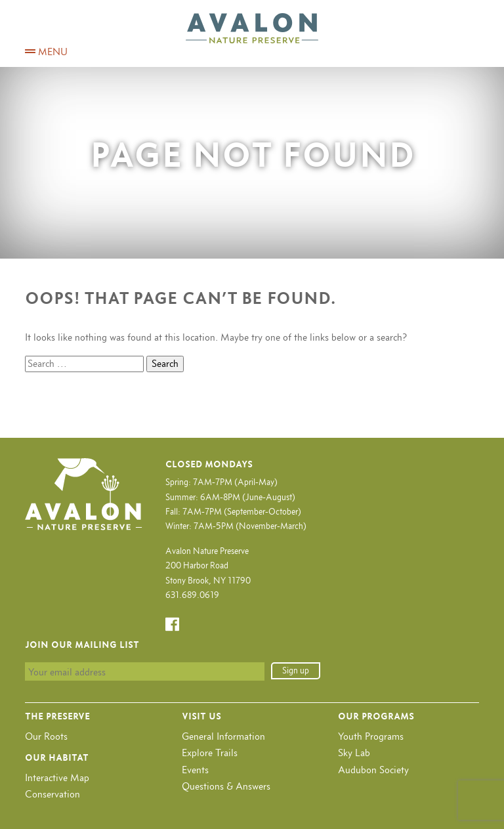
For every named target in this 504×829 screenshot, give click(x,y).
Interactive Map (57, 777)
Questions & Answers (226, 786)
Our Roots (46, 736)
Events (195, 770)
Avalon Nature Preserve (252, 28)
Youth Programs (371, 736)
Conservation (52, 794)
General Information (223, 736)
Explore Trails (210, 753)
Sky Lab (354, 753)
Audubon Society (373, 770)
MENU (46, 52)
